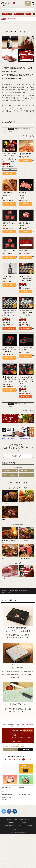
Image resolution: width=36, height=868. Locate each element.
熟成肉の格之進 (5, 590)
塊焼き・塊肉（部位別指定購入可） (10, 535)
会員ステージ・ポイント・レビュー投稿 (8, 799)
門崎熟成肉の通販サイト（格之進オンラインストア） (21, 590)
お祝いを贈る (24, 471)
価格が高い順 (27, 129)
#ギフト (28, 14)
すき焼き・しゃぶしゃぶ (26, 552)
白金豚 (10, 572)
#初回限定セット (7, 14)
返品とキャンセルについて (25, 794)
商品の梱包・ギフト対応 (7, 794)
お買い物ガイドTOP (7, 788)
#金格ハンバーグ (19, 14)
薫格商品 (10, 513)
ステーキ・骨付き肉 (26, 534)
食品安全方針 (12, 822)
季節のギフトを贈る (9, 475)
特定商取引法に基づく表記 (10, 826)
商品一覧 (4, 592)
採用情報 (30, 826)
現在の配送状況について (13, 19)
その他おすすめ (24, 475)
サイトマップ (17, 829)
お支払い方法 (5, 791)
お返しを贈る (7, 471)
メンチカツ (26, 497)
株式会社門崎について (24, 819)
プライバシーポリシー (22, 822)
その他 (26, 572)
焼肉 (10, 552)
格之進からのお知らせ (12, 819)
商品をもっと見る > (18, 456)
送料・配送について (23, 791)
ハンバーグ (10, 497)
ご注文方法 (22, 788)
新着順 (10, 132)
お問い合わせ (21, 826)
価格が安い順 (18, 129)
